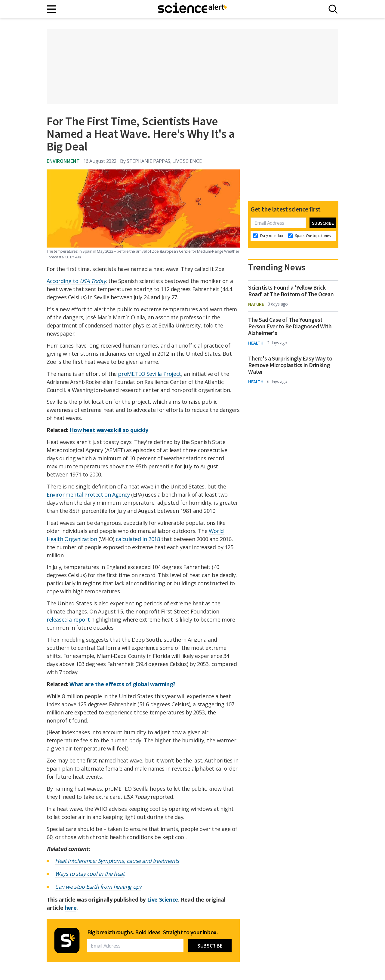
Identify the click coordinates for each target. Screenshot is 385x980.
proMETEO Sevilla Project (149, 374)
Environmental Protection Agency (88, 495)
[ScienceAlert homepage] (192, 9)
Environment (63, 161)
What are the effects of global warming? (122, 684)
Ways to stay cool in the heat (90, 874)
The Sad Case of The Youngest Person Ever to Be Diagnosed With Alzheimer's (290, 326)
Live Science (163, 899)
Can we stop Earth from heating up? (98, 887)
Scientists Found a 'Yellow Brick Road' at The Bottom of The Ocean (291, 291)
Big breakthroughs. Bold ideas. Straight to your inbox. (152, 932)
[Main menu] (52, 9)
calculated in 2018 (138, 539)
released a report (68, 619)
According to (76, 281)
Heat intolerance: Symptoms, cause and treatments (117, 861)
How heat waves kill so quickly (109, 430)
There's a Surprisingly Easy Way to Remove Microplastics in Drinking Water (290, 365)
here (71, 908)
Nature (256, 304)
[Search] (333, 9)
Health (256, 343)
